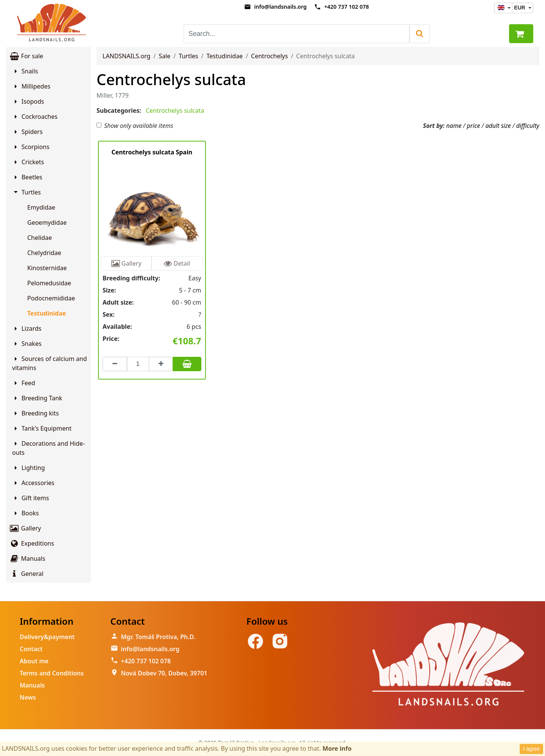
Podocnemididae (51, 298)
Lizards (27, 328)
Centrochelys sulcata (171, 79)
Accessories (33, 483)
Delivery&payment (47, 637)
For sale (26, 56)
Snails (25, 71)
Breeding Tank (37, 398)
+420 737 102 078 (346, 7)
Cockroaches (35, 117)
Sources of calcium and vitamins (50, 363)
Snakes (27, 344)
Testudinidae (47, 313)
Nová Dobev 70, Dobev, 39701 (164, 673)
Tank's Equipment (42, 428)
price (473, 126)
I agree (531, 749)
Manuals (27, 558)
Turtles (27, 192)
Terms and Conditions (52, 673)
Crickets (28, 162)
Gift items (31, 498)
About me (34, 661)
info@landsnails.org (280, 7)
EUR (520, 8)
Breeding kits (35, 413)
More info (337, 748)
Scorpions (31, 147)
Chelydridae (44, 253)
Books (26, 513)
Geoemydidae (47, 222)
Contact (31, 649)
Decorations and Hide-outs (48, 448)
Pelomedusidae (49, 283)
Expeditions (32, 543)
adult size (498, 126)
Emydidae (41, 207)
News (28, 697)
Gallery (25, 528)
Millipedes (31, 86)
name (454, 126)
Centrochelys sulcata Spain (152, 152)
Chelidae (40, 238)
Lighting (29, 468)
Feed (24, 383)
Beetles (27, 177)
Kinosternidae (47, 268)
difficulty (528, 126)
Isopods (28, 101)
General (26, 574)
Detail (177, 263)
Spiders (27, 132)
